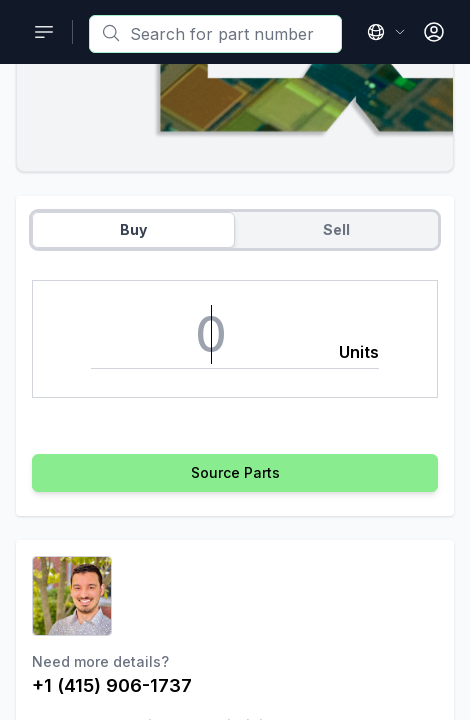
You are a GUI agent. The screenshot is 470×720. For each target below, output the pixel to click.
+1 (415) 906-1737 (112, 685)
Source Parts (235, 472)
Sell (336, 229)
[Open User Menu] (434, 32)
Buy (133, 229)
